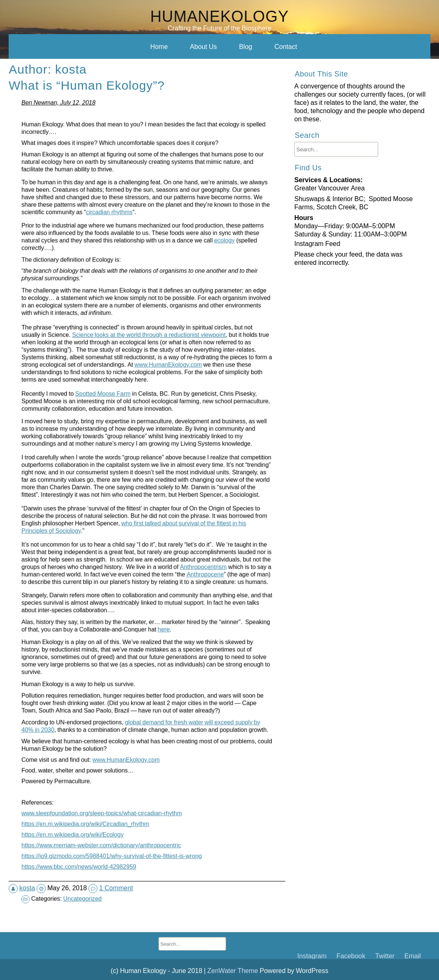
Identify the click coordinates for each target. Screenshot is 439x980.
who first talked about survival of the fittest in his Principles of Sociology (143, 520)
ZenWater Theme (233, 971)
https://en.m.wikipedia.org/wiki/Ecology (121, 803)
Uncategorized (124, 865)
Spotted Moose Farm (131, 408)
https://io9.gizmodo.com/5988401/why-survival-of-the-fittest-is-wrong (135, 823)
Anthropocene (168, 561)
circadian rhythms (134, 230)
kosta (38, 855)
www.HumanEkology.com (155, 371)
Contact (285, 46)
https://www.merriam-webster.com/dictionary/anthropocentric (131, 813)
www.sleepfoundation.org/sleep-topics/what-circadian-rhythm (131, 784)
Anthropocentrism (168, 558)
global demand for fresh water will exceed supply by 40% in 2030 (145, 705)
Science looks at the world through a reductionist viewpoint (148, 360)
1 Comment (119, 855)
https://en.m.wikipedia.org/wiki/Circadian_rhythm (125, 794)
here (153, 615)
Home (159, 46)
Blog (245, 46)
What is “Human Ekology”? (93, 124)
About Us (203, 46)
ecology (175, 262)
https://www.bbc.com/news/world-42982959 (123, 832)
